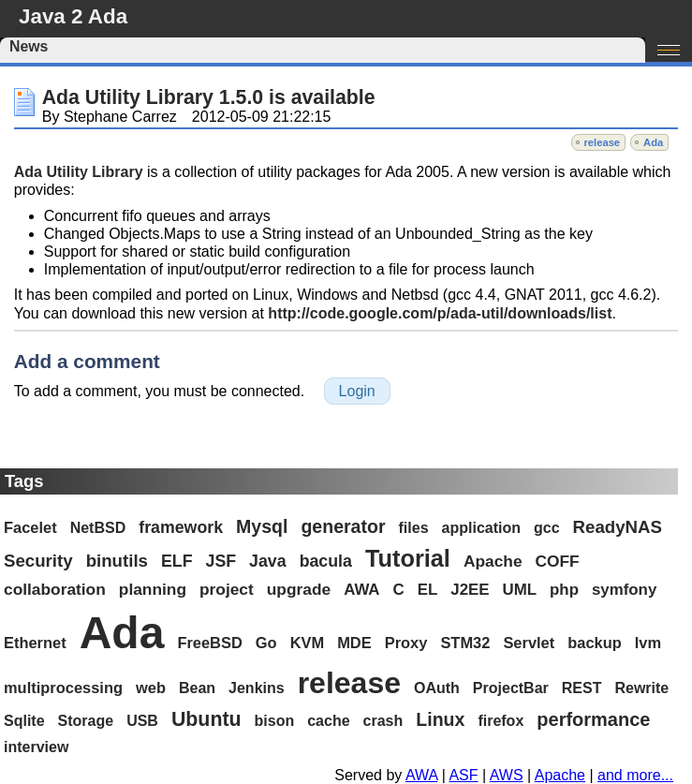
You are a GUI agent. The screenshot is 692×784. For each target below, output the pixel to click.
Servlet (529, 643)
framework (181, 527)
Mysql (262, 526)
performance (593, 719)
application (481, 528)
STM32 (465, 643)
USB (142, 721)
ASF (463, 775)
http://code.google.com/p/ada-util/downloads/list (440, 313)
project (227, 589)
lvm (648, 643)
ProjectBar (511, 688)
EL (428, 590)
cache (328, 721)
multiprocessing (63, 688)
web (151, 688)
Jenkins (257, 688)
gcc (547, 528)
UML (520, 590)
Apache (493, 561)
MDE (354, 643)
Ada (653, 142)
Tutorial (408, 558)
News (29, 46)
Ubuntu (206, 719)
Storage (86, 721)
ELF (177, 561)
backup (595, 643)
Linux (440, 719)
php (564, 590)
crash (383, 721)
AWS (507, 775)
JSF (221, 561)
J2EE (470, 590)
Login (357, 391)
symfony (624, 590)
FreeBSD (209, 643)
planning (153, 589)
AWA (361, 590)
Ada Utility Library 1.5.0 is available (209, 97)
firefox (501, 721)
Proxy (406, 643)
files (414, 528)
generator (343, 526)
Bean (197, 688)
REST (582, 688)
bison (275, 721)
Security (38, 561)
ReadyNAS (618, 527)
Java (268, 561)
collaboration (55, 589)
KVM (308, 643)
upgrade (299, 589)
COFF (558, 561)
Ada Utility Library (79, 172)
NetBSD (98, 528)
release (603, 142)
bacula (326, 561)
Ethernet (35, 643)
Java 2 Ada (73, 16)
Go (266, 643)
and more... (635, 775)
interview (36, 747)
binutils (117, 561)
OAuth (437, 688)
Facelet (30, 527)
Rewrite (641, 688)
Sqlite (24, 721)
